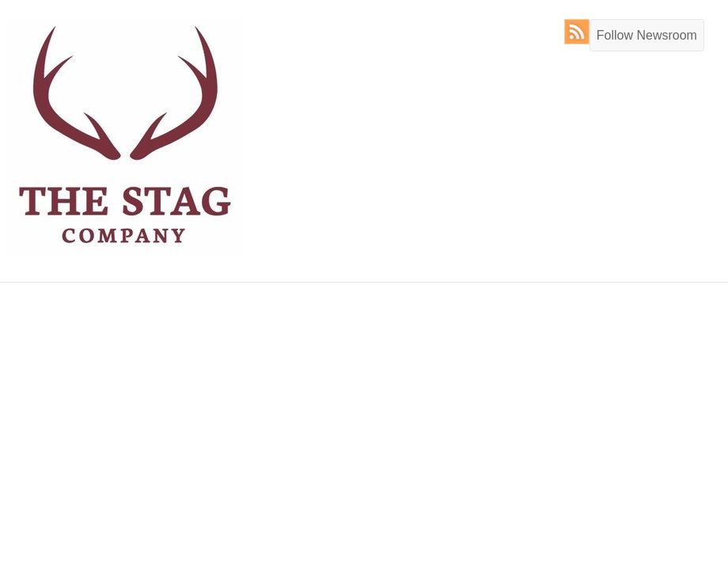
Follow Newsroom (647, 35)
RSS (580, 32)
